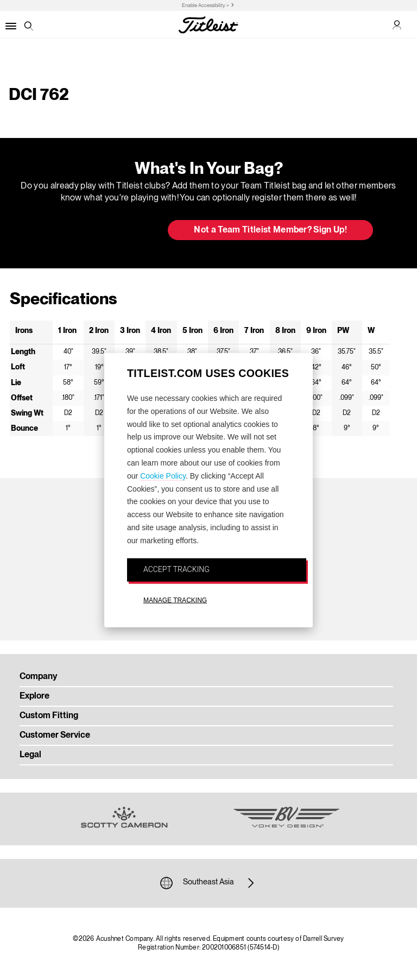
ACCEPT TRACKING (176, 569)
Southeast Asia (208, 883)
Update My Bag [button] (102, 231)
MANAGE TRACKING (175, 600)
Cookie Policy (163, 475)
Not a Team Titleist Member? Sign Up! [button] (270, 230)
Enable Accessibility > (206, 6)
